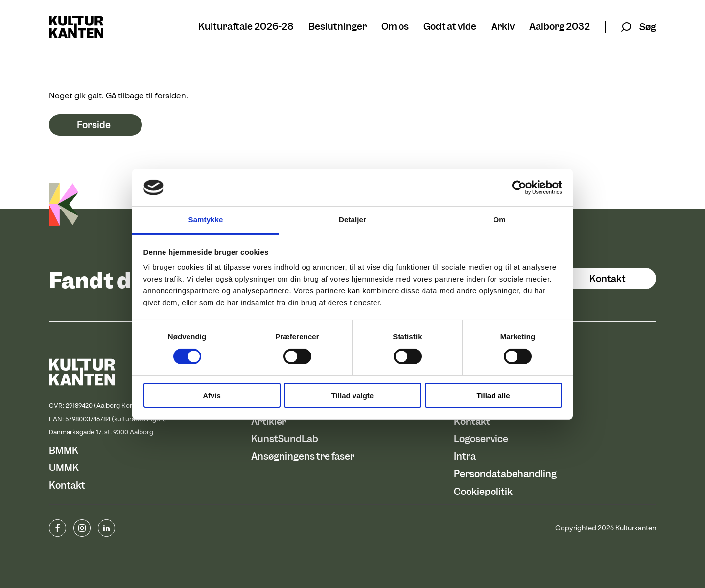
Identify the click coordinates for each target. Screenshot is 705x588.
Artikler (269, 422)
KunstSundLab (285, 439)
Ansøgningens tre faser (303, 457)
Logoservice (481, 439)
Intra (465, 457)
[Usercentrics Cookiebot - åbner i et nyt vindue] (519, 188)
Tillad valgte (352, 395)
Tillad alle (493, 395)
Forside (94, 125)
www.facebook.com (58, 528)
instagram (82, 528)
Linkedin (106, 528)
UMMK (64, 468)
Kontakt (608, 279)
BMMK (64, 451)
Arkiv (503, 27)
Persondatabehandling (505, 474)
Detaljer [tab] (352, 220)
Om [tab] (499, 220)
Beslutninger (338, 27)
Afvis (212, 395)
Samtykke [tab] (206, 220)
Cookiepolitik (483, 492)
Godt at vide (450, 27)
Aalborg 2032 (560, 27)
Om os (395, 27)
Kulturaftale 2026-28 (246, 27)
